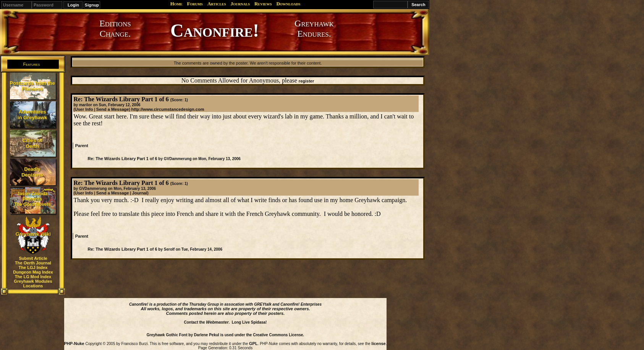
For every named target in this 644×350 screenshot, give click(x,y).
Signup (92, 5)
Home (176, 4)
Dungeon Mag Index (33, 272)
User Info (84, 109)
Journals (240, 4)
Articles (217, 4)
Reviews (263, 4)
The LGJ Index (33, 267)
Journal (140, 193)
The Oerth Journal (33, 263)
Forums (195, 4)
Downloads (288, 4)
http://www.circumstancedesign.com (168, 109)
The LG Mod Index (33, 277)
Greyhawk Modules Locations (33, 284)
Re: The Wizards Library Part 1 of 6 (122, 159)
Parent (82, 146)
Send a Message (113, 109)
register (306, 81)
